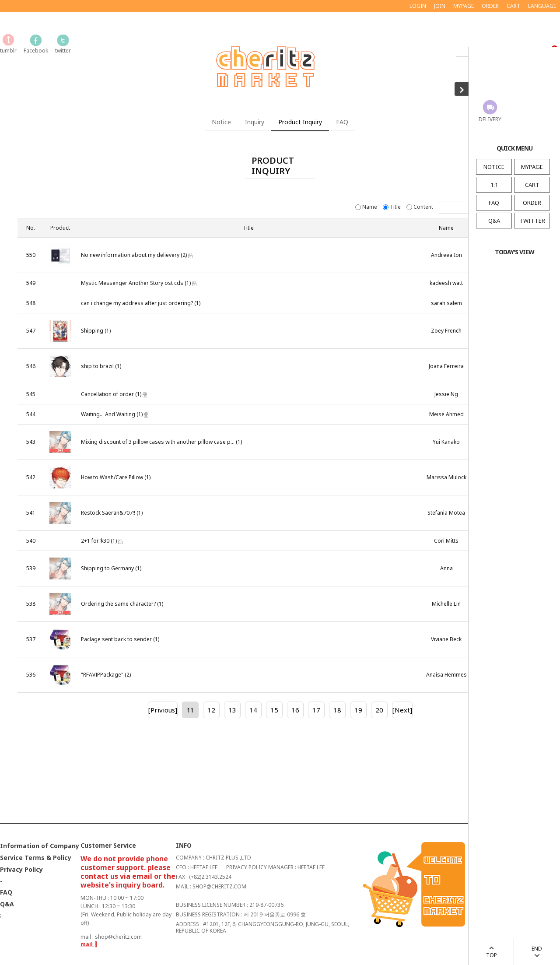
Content (420, 207)
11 (190, 710)
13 (232, 710)
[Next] (402, 710)
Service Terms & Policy (36, 858)
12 (211, 710)
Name (367, 207)
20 (379, 710)
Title (392, 207)
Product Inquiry (300, 122)
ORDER (532, 203)
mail (89, 944)
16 (295, 710)
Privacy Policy (21, 869)
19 (358, 710)
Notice (221, 122)
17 (316, 710)
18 (337, 710)
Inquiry (255, 122)
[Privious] (163, 710)
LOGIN (418, 6)
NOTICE (494, 167)
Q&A (494, 221)
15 (274, 710)
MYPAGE (532, 167)
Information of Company (40, 846)
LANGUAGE (542, 6)
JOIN (440, 6)
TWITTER (532, 221)
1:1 (494, 185)
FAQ (494, 203)
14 (253, 710)
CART (532, 185)
